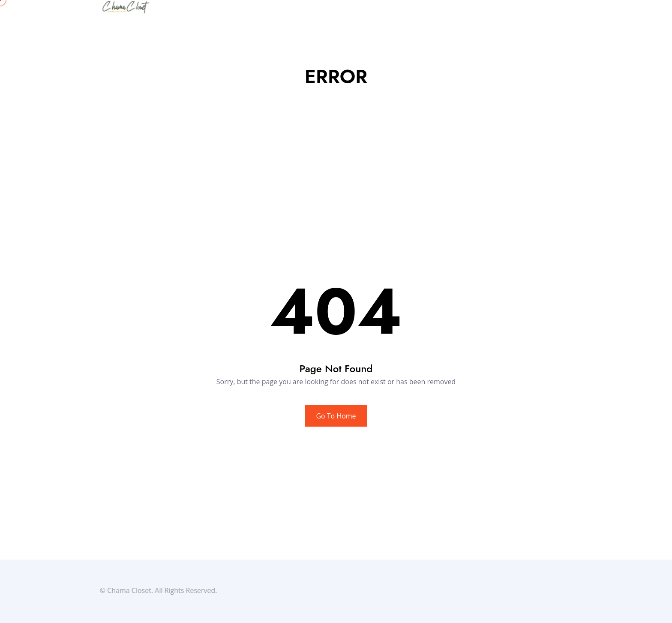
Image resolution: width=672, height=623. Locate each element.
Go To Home (336, 416)
